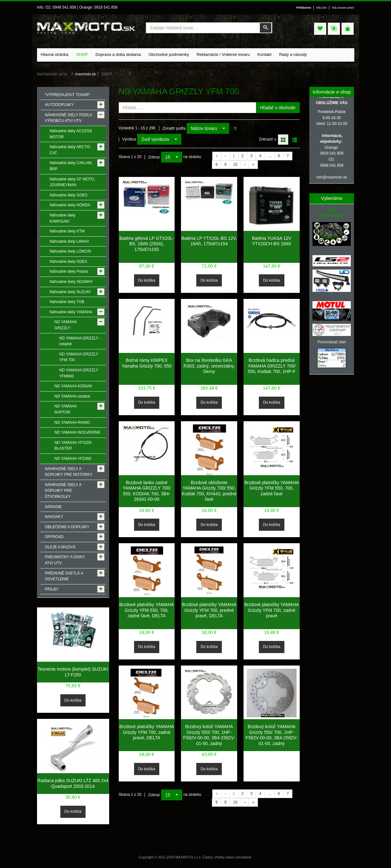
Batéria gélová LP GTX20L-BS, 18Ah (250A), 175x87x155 (147, 244)
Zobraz (154, 157)
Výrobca (129, 139)
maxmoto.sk (86, 74)
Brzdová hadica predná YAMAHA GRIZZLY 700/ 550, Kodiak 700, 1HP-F (272, 366)
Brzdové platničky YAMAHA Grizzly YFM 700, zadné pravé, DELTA (147, 732)
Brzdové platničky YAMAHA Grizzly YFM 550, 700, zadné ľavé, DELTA (147, 610)
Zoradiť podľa (174, 128)
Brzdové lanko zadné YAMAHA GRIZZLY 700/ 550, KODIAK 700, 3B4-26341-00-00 (147, 491)
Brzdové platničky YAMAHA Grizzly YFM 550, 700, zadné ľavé (271, 488)
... (270, 156)
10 (235, 164)
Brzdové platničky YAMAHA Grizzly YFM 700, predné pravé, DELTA (209, 610)
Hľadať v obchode (278, 108)
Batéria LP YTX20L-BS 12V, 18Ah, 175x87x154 (209, 241)
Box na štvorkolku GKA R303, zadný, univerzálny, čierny (209, 366)
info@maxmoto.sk (332, 177)
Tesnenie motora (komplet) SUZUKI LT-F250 (73, 672)
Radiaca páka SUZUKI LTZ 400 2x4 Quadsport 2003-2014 (73, 783)
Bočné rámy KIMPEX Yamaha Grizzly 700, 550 (147, 363)
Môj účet (321, 8)
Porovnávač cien (332, 342)
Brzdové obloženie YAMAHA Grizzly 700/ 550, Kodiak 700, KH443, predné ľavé (209, 491)
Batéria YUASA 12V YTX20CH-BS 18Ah (271, 241)
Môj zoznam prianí (343, 8)
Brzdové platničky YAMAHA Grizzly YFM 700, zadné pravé (271, 610)
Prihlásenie (304, 8)
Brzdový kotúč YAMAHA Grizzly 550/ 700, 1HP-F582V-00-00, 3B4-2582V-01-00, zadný (209, 735)
